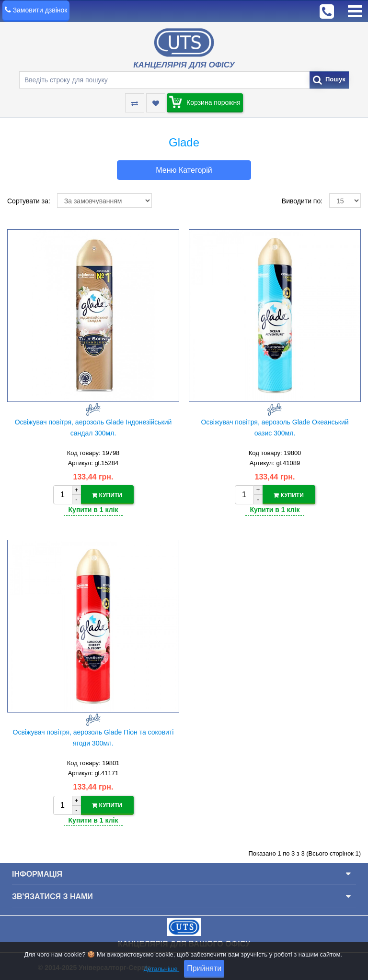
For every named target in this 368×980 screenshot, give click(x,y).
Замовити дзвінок (40, 10)
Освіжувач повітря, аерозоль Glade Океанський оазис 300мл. (275, 427)
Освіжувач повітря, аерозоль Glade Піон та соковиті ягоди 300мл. (93, 737)
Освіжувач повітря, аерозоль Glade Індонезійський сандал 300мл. (93, 427)
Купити (107, 495)
